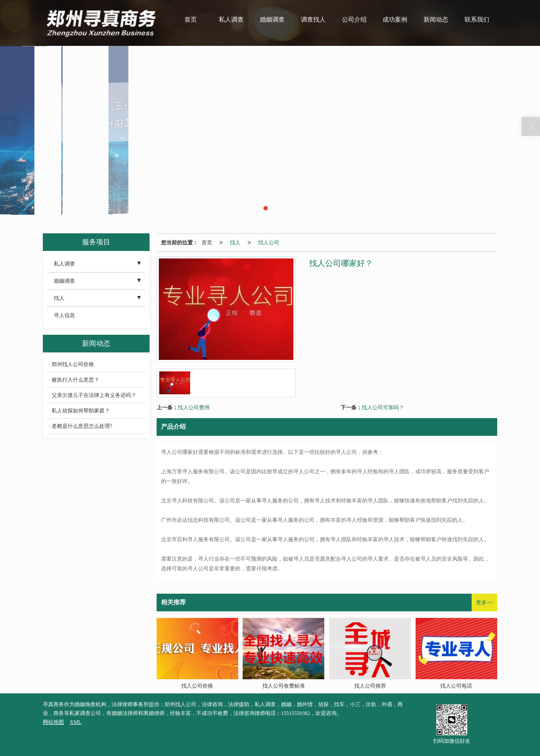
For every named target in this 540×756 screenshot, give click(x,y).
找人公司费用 (194, 408)
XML (76, 722)
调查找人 (313, 20)
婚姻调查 (272, 20)
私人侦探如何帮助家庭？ (81, 411)
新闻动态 (436, 20)
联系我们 (477, 20)
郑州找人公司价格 (73, 364)
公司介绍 (354, 20)
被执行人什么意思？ (75, 380)
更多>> (484, 603)
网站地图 (53, 722)
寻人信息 (64, 315)
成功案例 (395, 20)
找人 (235, 243)
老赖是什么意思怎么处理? (82, 426)
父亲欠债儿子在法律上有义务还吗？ (94, 395)
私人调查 (231, 20)
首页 (191, 20)
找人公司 (269, 243)
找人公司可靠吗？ (383, 408)
